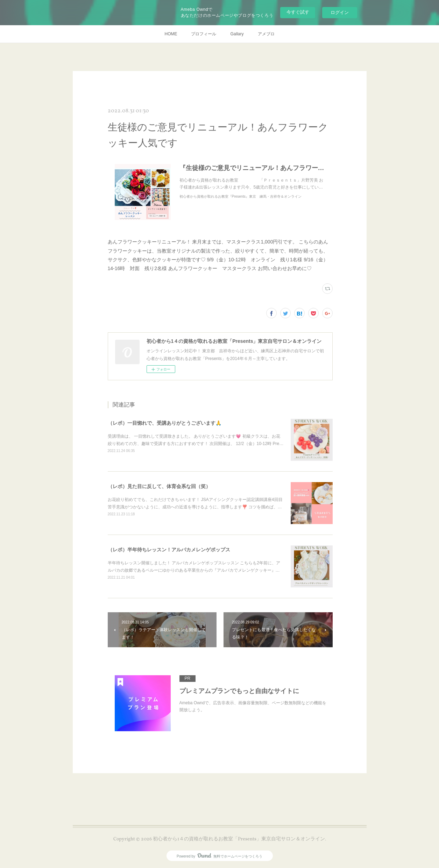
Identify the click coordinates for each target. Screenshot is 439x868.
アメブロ (266, 34)
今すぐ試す (298, 12)
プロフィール (204, 34)
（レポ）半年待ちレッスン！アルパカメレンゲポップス (169, 550)
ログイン (340, 12)
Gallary (237, 34)
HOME (171, 34)
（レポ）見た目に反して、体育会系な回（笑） (159, 486)
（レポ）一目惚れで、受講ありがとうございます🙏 (165, 423)
